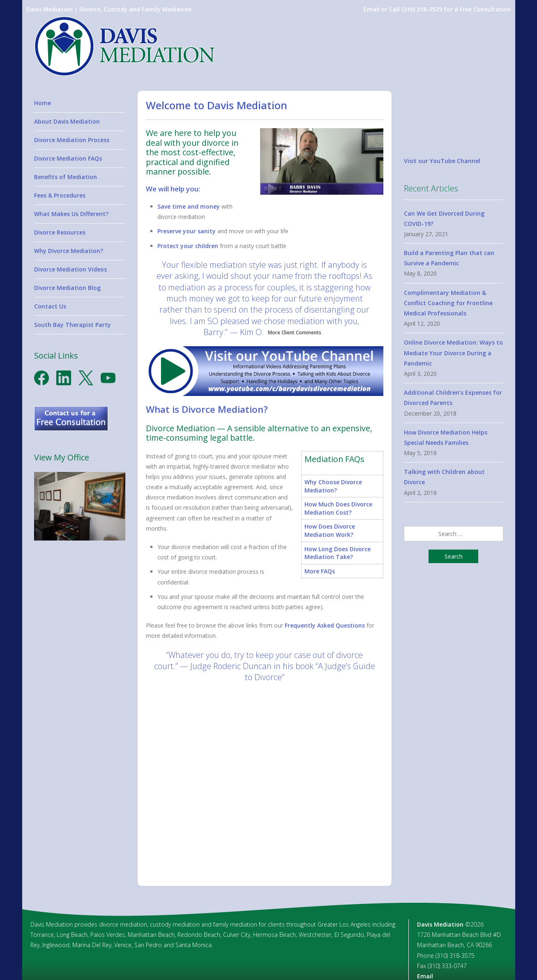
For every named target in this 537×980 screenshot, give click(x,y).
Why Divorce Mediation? (69, 251)
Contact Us (50, 306)
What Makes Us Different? (71, 214)
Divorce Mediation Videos (70, 269)
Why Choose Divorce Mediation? (333, 486)
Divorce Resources (60, 232)
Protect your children (188, 246)
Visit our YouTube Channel (442, 161)
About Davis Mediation (67, 121)
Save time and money (189, 206)
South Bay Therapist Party (73, 325)
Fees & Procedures (60, 195)
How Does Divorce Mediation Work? (330, 530)
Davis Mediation (440, 924)
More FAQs (320, 571)
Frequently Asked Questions (325, 625)
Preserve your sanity (187, 231)
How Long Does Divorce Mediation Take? (338, 553)
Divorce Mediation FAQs (68, 158)
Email (425, 976)
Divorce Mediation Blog (67, 288)
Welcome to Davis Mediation (217, 105)
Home (43, 103)
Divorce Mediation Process (72, 140)
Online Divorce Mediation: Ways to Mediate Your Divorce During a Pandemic (453, 353)
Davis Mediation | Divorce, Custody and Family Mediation (109, 9)
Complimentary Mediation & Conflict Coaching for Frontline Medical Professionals (448, 303)
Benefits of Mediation (66, 177)
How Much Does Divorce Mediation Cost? (338, 508)
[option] (265, 780)
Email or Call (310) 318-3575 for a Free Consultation (437, 9)
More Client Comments (295, 332)
